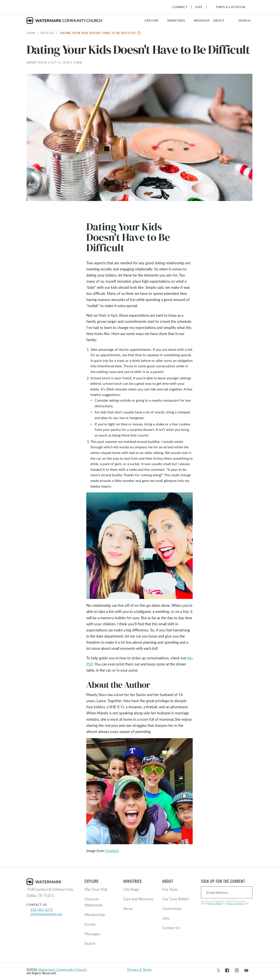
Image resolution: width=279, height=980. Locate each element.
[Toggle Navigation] (228, 7)
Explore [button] (152, 21)
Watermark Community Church (62, 969)
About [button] (219, 21)
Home (31, 33)
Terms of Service (235, 903)
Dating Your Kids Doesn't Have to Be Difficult (100, 33)
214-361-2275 (42, 909)
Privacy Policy (215, 903)
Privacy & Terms (139, 969)
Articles (47, 33)
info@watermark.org (46, 914)
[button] (179, 21)
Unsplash (112, 851)
